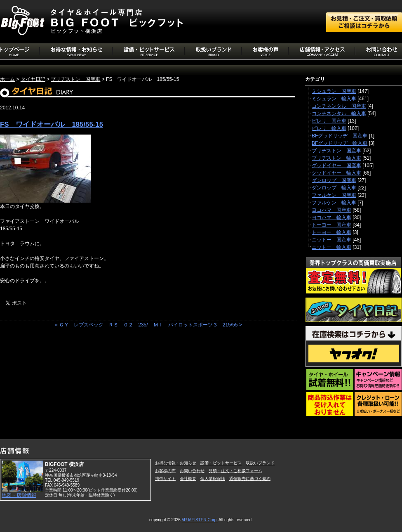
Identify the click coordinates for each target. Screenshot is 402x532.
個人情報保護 (213, 479)
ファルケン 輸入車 (334, 203)
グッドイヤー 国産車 (336, 166)
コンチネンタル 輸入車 (339, 113)
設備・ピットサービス (221, 463)
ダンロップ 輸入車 (334, 188)
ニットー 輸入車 (331, 247)
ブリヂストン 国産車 (75, 79)
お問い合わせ (192, 471)
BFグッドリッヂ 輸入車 (340, 143)
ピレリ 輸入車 (329, 128)
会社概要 (188, 479)
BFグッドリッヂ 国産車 (340, 136)
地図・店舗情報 (19, 495)
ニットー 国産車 (331, 240)
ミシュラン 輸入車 (334, 99)
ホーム (7, 79)
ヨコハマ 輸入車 (331, 218)
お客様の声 (165, 471)
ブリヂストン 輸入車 (336, 158)
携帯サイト (165, 479)
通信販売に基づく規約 (250, 479)
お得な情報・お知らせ (176, 463)
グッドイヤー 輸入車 (336, 173)
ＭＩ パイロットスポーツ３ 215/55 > (198, 325)
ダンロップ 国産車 (334, 180)
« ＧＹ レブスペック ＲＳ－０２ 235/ (102, 325)
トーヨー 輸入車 (331, 232)
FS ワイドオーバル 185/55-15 (52, 124)
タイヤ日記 (33, 79)
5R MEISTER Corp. (200, 520)
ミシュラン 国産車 (334, 91)
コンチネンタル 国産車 (339, 106)
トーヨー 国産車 (331, 225)
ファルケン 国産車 (334, 195)
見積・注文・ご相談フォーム (235, 471)
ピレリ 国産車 (329, 121)
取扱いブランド (260, 463)
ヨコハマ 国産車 (331, 210)
